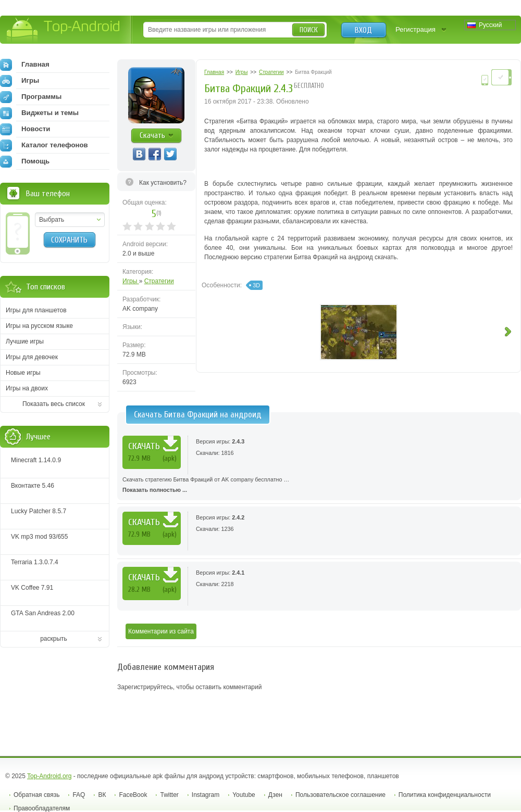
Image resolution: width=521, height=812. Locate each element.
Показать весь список (54, 404)
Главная (25, 65)
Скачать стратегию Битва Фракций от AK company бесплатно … (319, 486)
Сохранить (69, 240)
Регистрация (415, 29)
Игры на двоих (27, 388)
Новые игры (23, 373)
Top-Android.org (49, 776)
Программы (31, 97)
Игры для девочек (32, 357)
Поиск (309, 30)
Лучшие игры (25, 341)
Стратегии (159, 281)
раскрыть (54, 639)
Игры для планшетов (36, 310)
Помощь (25, 161)
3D (256, 285)
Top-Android (64, 30)
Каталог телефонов (44, 145)
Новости (25, 129)
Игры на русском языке (39, 326)
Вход (363, 30)
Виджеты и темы (39, 113)
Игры (131, 281)
